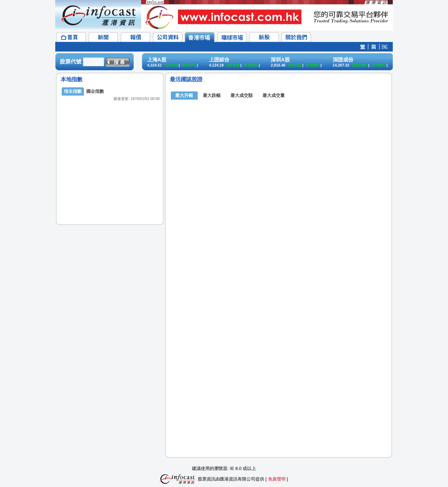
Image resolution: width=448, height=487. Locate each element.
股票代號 (71, 62)
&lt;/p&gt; (110, 150)
